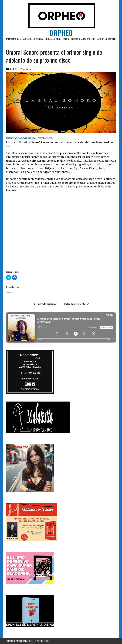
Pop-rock (26, 69)
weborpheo (29, 138)
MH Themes (45, 641)
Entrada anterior (45, 304)
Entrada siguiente (76, 304)
